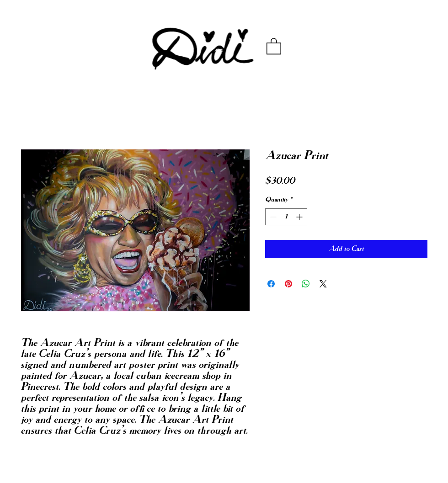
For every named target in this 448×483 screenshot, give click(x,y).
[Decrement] (272, 217)
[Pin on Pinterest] (288, 284)
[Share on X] (323, 284)
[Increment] (300, 217)
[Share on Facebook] (271, 284)
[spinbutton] (286, 217)
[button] (274, 46)
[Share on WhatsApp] (306, 284)
